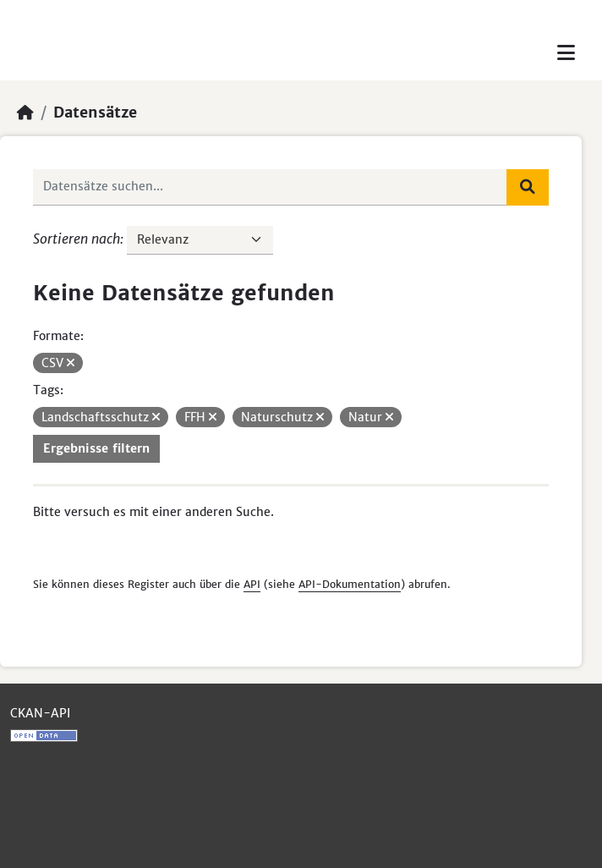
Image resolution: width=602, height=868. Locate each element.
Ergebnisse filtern (96, 448)
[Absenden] (528, 187)
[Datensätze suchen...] (270, 187)
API (252, 584)
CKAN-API (40, 713)
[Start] (25, 113)
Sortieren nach (77, 239)
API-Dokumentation (350, 584)
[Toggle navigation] (566, 53)
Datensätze (95, 113)
